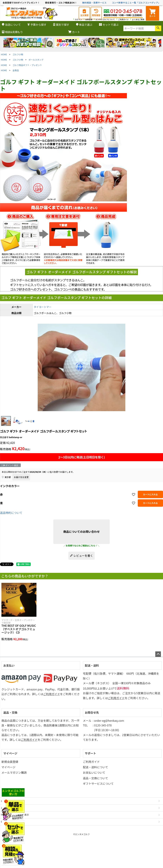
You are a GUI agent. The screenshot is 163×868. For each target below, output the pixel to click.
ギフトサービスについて (98, 783)
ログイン (79, 19)
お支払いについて (94, 772)
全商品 (16, 70)
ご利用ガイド (123, 19)
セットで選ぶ (109, 24)
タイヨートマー (43, 307)
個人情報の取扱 (9, 822)
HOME (4, 54)
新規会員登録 (10, 762)
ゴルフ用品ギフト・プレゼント (27, 65)
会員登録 (89, 19)
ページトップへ (158, 654)
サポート (90, 753)
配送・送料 (92, 665)
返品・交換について (96, 778)
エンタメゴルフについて (105, 19)
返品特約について (11, 513)
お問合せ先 (92, 712)
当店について (11, 24)
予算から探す (37, 24)
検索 (158, 28)
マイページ (10, 753)
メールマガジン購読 (14, 772)
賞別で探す (61, 24)
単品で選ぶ (84, 24)
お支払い (9, 665)
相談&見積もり (12, 32)
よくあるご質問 (138, 19)
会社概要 (6, 801)
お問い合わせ (8, 808)
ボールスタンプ (36, 60)
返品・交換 (10, 712)
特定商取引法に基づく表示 (15, 815)
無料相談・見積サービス (95, 3)
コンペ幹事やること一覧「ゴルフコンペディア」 (136, 3)
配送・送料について (96, 767)
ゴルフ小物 (18, 54)
